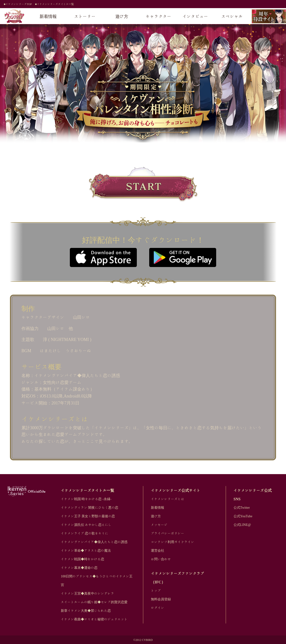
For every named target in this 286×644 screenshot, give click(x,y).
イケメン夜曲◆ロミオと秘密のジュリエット (94, 619)
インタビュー (195, 16)
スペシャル (232, 16)
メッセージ (159, 525)
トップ (156, 591)
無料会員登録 (161, 599)
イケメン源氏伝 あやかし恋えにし (86, 525)
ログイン (158, 608)
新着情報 (48, 16)
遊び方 (122, 16)
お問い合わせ (161, 559)
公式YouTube (243, 516)
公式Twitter (242, 508)
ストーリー (85, 16)
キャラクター (158, 16)
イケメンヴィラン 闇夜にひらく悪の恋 (90, 508)
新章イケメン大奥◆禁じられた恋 (86, 611)
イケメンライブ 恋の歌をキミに (85, 533)
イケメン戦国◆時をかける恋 (82, 559)
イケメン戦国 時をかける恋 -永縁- (86, 499)
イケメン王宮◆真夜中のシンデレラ (87, 593)
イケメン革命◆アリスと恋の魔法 (86, 550)
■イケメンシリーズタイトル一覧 (54, 4)
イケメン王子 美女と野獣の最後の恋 (88, 516)
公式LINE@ (242, 525)
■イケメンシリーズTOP (18, 4)
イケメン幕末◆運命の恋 (79, 568)
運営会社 (158, 550)
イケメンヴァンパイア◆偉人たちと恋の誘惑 (94, 542)
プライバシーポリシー (168, 533)
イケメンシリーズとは (168, 499)
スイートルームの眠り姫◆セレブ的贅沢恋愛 (94, 602)
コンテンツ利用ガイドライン (173, 542)
